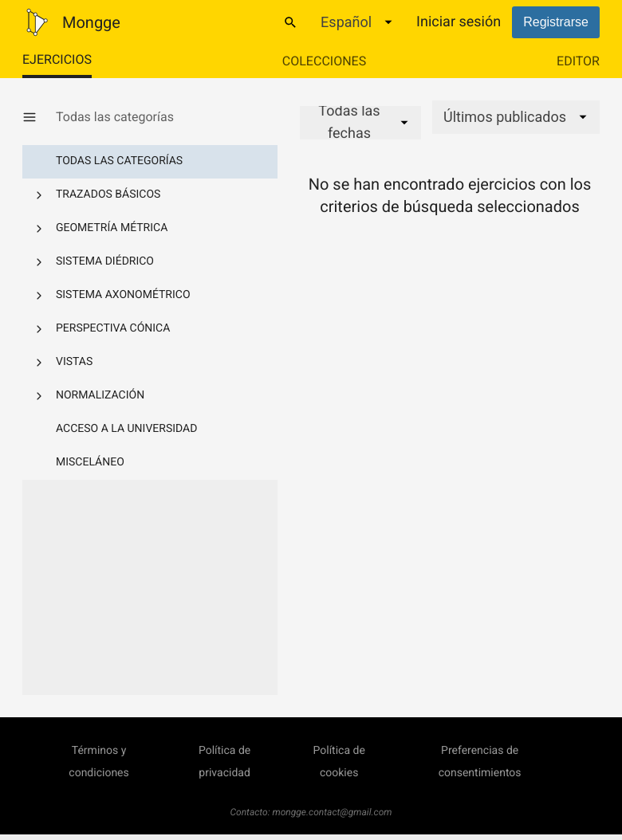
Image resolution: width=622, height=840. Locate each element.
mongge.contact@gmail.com (333, 812)
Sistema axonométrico (123, 295)
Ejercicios (57, 59)
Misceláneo (90, 462)
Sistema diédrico (105, 261)
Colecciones (324, 61)
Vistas (74, 362)
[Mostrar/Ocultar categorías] (39, 117)
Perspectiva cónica (113, 328)
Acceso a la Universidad (126, 429)
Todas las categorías (119, 161)
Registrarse (556, 22)
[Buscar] (290, 22)
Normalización (100, 395)
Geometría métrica (112, 228)
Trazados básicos (108, 194)
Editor (578, 61)
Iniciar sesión (459, 22)
